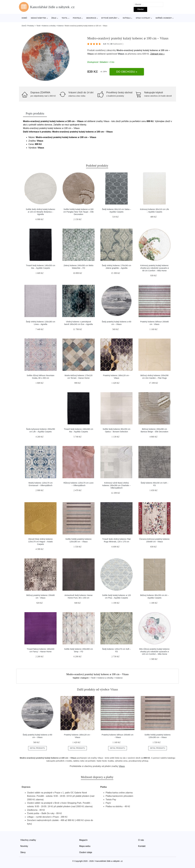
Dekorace (91, 18)
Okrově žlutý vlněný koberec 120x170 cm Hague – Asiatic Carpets (40, 542)
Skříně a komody (164, 18)
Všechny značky (28, 840)
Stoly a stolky (143, 18)
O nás (141, 840)
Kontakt (142, 846)
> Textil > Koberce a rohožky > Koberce (49, 26)
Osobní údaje (86, 852)
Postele (77, 18)
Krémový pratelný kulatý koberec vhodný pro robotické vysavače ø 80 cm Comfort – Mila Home (155, 268)
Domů (24, 18)
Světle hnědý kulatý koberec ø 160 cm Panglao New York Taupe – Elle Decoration (79, 212)
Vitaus (121, 54)
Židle (54, 18)
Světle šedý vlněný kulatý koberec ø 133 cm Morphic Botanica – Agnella (41, 212)
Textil (65, 18)
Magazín (83, 840)
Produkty (31, 26)
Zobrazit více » (157, 54)
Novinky (24, 846)
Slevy (23, 852)
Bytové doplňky (109, 18)
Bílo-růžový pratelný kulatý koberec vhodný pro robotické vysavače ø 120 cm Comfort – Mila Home (155, 652)
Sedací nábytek (39, 18)
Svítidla (127, 18)
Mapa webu (85, 846)
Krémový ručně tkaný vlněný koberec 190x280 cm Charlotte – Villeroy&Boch (116, 485)
